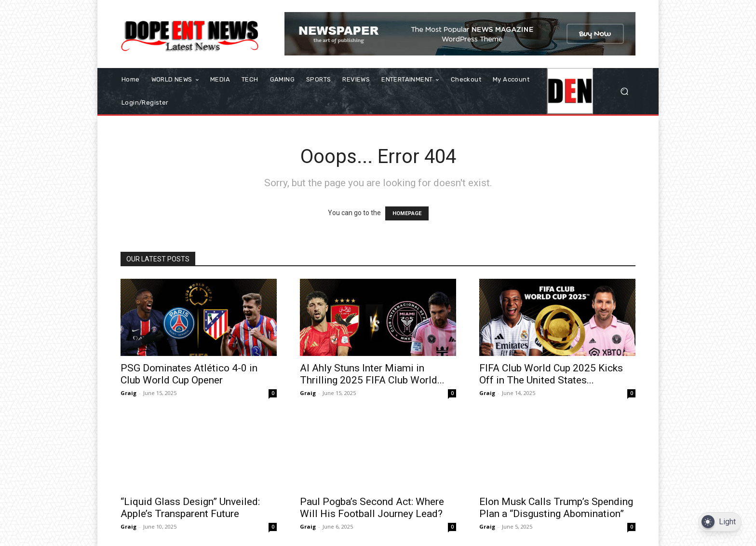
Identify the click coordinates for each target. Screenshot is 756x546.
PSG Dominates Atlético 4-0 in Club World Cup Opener (189, 374)
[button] (624, 91)
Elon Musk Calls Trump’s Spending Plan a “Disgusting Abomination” (556, 508)
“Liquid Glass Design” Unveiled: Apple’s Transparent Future (190, 508)
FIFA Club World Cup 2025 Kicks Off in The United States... (551, 374)
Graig (128, 393)
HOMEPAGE (407, 213)
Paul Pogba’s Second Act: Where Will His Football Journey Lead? (372, 508)
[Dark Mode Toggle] (720, 522)
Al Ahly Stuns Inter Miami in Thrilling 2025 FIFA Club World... (372, 374)
